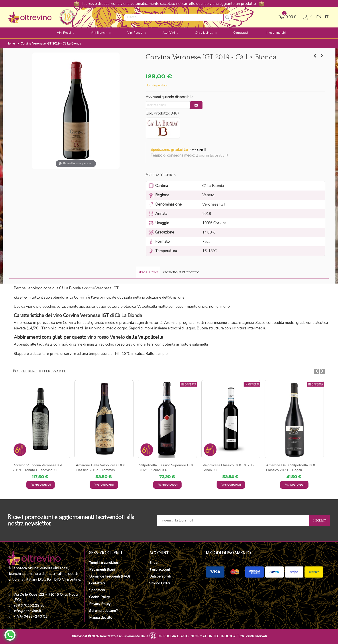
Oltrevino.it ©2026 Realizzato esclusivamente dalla (109, 636)
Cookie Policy (99, 597)
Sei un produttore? (103, 611)
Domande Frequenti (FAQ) (110, 576)
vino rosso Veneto (106, 337)
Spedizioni (97, 590)
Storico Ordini (160, 583)
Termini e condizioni (104, 563)
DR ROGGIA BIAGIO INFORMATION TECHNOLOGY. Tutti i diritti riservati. (212, 636)
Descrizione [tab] (148, 272)
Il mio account (160, 570)
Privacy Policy (100, 604)
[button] (227, 156)
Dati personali (160, 576)
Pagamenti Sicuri (102, 570)
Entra (153, 563)
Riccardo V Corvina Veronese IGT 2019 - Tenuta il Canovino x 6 (39, 468)
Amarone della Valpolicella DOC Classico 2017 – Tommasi (102, 468)
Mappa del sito (101, 618)
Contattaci (97, 583)
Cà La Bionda (128, 315)
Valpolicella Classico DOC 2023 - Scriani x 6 (230, 468)
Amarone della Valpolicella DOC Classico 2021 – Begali (293, 468)
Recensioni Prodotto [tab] (181, 272)
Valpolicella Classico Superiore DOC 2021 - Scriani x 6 (168, 468)
